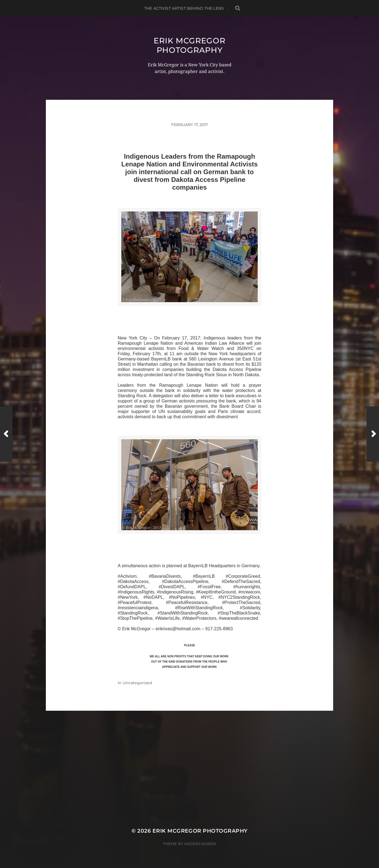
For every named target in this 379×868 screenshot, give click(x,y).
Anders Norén (200, 844)
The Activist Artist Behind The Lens (184, 8)
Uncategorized (137, 683)
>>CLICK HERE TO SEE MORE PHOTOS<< (189, 312)
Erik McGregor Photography (189, 45)
